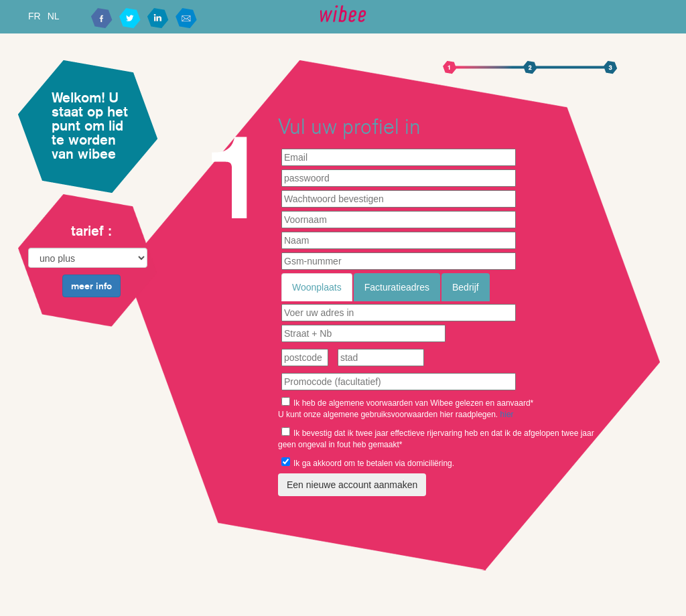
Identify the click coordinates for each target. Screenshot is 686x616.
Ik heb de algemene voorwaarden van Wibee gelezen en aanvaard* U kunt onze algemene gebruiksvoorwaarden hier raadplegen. (406, 408)
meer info (91, 286)
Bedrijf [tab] (466, 287)
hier (507, 414)
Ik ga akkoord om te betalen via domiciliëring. (368, 463)
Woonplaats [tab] (317, 287)
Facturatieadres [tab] (397, 287)
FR (35, 16)
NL (54, 16)
